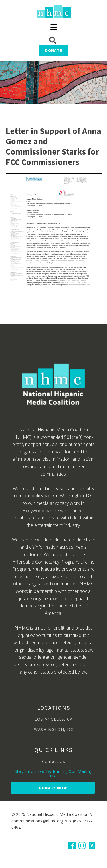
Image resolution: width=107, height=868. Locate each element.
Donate (54, 51)
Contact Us (54, 761)
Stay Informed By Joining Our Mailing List (54, 774)
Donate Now (53, 788)
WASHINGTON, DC (54, 729)
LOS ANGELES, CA (54, 719)
